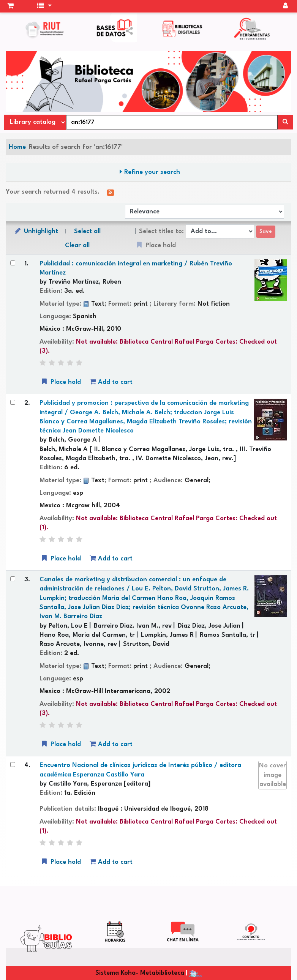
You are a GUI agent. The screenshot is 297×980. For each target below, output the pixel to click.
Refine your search (152, 172)
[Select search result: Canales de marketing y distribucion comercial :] (13, 579)
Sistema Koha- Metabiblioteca (140, 973)
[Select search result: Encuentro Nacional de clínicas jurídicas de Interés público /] (13, 765)
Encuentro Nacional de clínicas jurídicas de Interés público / (140, 770)
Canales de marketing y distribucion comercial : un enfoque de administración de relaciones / (144, 598)
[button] (10, 6)
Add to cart (111, 382)
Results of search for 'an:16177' (76, 147)
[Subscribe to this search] (111, 192)
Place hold (60, 382)
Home (17, 147)
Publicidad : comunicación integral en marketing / (136, 268)
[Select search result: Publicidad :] (13, 263)
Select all (87, 231)
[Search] (285, 122)
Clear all (77, 245)
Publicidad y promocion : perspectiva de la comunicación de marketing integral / (146, 417)
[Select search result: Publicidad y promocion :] (13, 402)
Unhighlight (36, 231)
